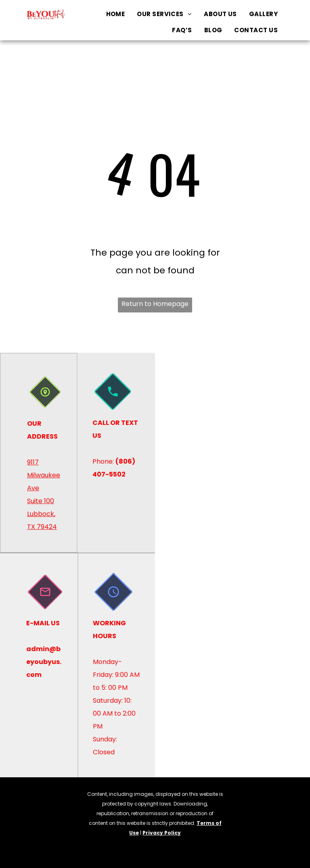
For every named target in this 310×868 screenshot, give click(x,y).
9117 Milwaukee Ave (44, 475)
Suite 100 (41, 501)
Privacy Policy (162, 833)
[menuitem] (116, 14)
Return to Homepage (155, 304)
